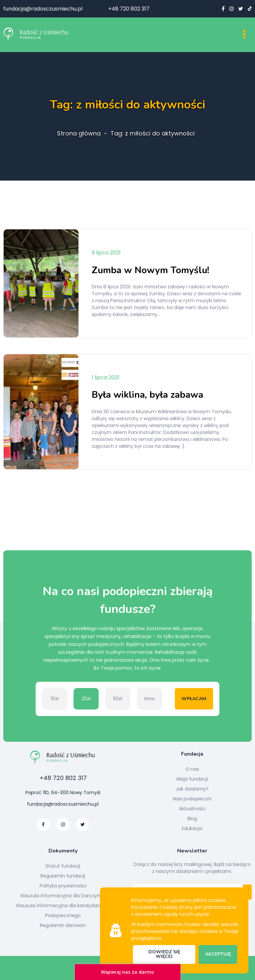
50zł (118, 699)
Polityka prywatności (63, 886)
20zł (86, 699)
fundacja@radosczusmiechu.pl (43, 9)
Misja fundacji (192, 779)
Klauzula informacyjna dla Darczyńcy (63, 896)
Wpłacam (194, 699)
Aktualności (192, 809)
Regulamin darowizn (63, 925)
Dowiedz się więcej (164, 954)
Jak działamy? (192, 789)
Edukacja (192, 828)
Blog (192, 819)
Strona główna (79, 133)
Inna (149, 699)
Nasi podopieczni (192, 799)
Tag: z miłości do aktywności (153, 133)
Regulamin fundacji (63, 876)
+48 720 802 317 (129, 9)
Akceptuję (218, 954)
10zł (55, 699)
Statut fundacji (63, 866)
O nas (192, 769)
